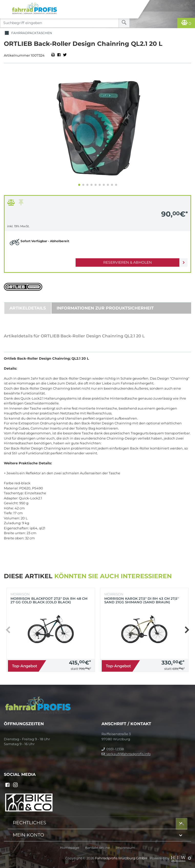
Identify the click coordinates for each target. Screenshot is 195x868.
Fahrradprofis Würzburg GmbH (122, 858)
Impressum (125, 848)
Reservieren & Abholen (127, 262)
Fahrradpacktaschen (28, 33)
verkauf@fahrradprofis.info (126, 754)
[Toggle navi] (6, 4)
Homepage (70, 848)
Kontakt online (97, 848)
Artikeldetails (28, 308)
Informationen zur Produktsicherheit (105, 308)
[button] (79, 185)
